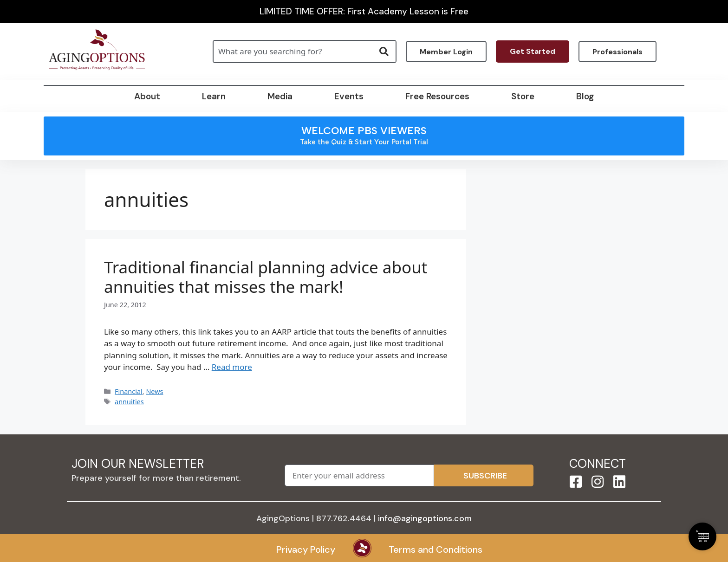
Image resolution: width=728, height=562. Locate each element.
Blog (585, 96)
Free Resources (437, 96)
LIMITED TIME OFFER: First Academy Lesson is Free (364, 11)
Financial (129, 391)
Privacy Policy (306, 549)
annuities (129, 402)
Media (280, 96)
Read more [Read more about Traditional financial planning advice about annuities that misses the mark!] (232, 367)
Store (523, 96)
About (147, 96)
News (154, 391)
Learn (214, 96)
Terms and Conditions (435, 549)
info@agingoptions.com (425, 518)
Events (349, 96)
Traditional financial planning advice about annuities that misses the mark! (266, 277)
